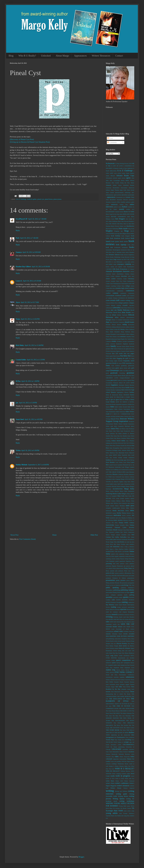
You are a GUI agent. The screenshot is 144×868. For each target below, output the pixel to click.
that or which (118, 694)
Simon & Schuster (124, 648)
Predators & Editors (119, 578)
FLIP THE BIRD (111, 358)
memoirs (124, 503)
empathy (129, 337)
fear (112, 349)
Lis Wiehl (109, 477)
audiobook (114, 205)
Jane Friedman (130, 429)
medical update (32, 199)
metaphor (108, 508)
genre (117, 368)
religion (125, 612)
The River (117, 725)
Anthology (128, 192)
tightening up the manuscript (121, 735)
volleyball (109, 759)
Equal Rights (121, 339)
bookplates (125, 247)
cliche (130, 283)
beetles (108, 217)
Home (55, 535)
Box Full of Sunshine (115, 252)
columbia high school (122, 288)
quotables (109, 597)
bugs (115, 259)
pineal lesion (49, 199)
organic (117, 556)
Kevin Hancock (130, 453)
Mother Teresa (121, 513)
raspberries (131, 602)
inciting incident (115, 416)
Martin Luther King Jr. (120, 494)
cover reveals (110, 300)
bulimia (119, 259)
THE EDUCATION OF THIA (119, 699)
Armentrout (119, 197)
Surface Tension (110, 680)
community (120, 291)
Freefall (120, 361)
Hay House (122, 388)
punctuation (109, 592)
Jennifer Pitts (110, 436)
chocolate (124, 276)
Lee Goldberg (114, 470)
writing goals (121, 794)
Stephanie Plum (118, 668)
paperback (122, 561)
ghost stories (124, 368)
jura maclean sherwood (117, 443)
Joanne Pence (110, 438)
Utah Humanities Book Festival (118, 752)
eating (125, 324)
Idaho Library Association (122, 409)
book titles (131, 245)
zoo (107, 818)
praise (127, 576)
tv (123, 742)
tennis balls (131, 689)
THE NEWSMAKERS (118, 720)
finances (132, 351)
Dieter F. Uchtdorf (117, 320)
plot (116, 571)
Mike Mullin (130, 508)
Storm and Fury (112, 675)
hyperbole (119, 404)
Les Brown (131, 470)
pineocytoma (57, 199)
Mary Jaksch (131, 494)
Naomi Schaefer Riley (122, 525)
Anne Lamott (110, 192)
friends (114, 363)
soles (107, 653)
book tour (109, 247)
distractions (126, 320)
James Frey (115, 429)
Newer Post (14, 535)
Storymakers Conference (127, 675)
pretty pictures (121, 580)
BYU (110, 262)
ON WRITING (115, 547)
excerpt (125, 341)
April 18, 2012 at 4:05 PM (33, 419)
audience (128, 202)
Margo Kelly (129, 489)
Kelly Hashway (110, 453)
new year (113, 539)
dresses (119, 325)
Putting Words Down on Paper (121, 592)
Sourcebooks (122, 658)
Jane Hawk (109, 431)
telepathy (124, 689)
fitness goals (109, 356)
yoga (133, 811)
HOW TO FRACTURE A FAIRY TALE (122, 397)
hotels (108, 397)
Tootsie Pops (110, 740)
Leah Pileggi (125, 467)
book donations (115, 238)
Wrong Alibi (123, 806)
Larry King (127, 462)
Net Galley (115, 537)
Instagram (131, 421)
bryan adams (109, 259)
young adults (112, 813)
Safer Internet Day (119, 622)
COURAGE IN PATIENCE (126, 298)
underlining (121, 747)
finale (128, 351)
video (117, 757)
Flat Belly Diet (125, 356)
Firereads (108, 353)
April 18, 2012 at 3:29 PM (28, 403)
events (114, 341)
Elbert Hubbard (130, 329)
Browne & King (129, 257)
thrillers (131, 732)
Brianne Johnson (114, 255)
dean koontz (126, 312)
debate (114, 315)
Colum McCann (110, 288)
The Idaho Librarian (126, 713)
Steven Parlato (130, 670)
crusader (125, 305)
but (123, 259)
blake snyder (123, 229)
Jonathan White (126, 438)
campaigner (121, 264)
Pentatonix (120, 566)
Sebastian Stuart (117, 634)
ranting (125, 602)
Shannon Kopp (130, 641)
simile (116, 648)
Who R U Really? (27, 56)
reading (113, 607)
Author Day (124, 205)
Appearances (80, 56)
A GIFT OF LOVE (117, 166)
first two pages (129, 353)
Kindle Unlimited (129, 458)
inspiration (124, 421)
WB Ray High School (128, 761)
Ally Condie (115, 183)
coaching (113, 286)
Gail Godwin (116, 366)
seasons (108, 634)
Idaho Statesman (121, 412)
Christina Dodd (122, 279)
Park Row (116, 564)
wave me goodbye (116, 761)
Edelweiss (109, 327)
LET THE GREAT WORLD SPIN (116, 472)
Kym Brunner (110, 462)
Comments (112, 142)
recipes (119, 607)
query (132, 592)
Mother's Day (130, 513)
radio (113, 600)
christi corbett (111, 279)
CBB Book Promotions (120, 269)
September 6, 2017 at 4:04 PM (38, 465)
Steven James (120, 670)
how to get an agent (112, 400)
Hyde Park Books (111, 404)
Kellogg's (115, 450)
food (107, 361)
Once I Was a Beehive (127, 547)
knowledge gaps (122, 460)
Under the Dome (111, 747)
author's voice (117, 207)
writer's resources (123, 786)
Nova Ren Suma (115, 544)
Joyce (18, 302)
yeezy (129, 811)
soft (133, 651)
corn (128, 296)
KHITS (115, 455)
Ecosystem (131, 325)
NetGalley (123, 537)
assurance (132, 200)
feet (133, 349)
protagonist (131, 583)
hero (123, 390)
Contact (119, 56)
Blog (11, 56)
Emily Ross (109, 337)
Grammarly (109, 375)
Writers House (116, 788)
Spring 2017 (120, 663)
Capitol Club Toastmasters (126, 267)
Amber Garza (117, 185)
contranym (123, 293)
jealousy (112, 433)
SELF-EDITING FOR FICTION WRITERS (120, 636)
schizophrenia (110, 631)
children (118, 276)
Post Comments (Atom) (28, 539)
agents (128, 178)
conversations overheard (114, 296)
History (127, 392)
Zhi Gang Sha (125, 816)
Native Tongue (110, 535)
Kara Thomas (117, 445)
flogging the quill (122, 358)
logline (121, 482)
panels (117, 561)
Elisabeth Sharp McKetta (122, 332)
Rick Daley (20, 345)
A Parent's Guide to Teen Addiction (123, 168)
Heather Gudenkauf (116, 390)
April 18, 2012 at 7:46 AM (29, 238)
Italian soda (109, 426)
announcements (119, 192)
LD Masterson (110, 467)
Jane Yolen (116, 431)
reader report (118, 605)
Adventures (109, 178)
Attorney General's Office (113, 202)
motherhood (109, 515)
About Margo (62, 56)
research (115, 614)
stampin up (124, 665)
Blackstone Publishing (112, 229)
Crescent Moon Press (112, 303)
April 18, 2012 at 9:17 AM (30, 302)
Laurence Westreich (123, 465)
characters (126, 271)
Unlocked (46, 56)
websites (108, 764)
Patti (18, 238)
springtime (127, 663)
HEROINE (128, 390)
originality (122, 556)
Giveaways (114, 370)
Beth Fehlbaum (113, 221)
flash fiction (117, 356)
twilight (126, 742)
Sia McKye (131, 646)
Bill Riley (120, 224)
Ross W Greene (124, 619)
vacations (131, 752)
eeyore (108, 329)
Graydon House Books (119, 375)
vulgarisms (116, 759)
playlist (112, 571)
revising (109, 617)
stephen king (111, 670)
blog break (131, 229)
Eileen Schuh (114, 329)
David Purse (117, 312)
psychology (125, 585)
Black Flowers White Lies (119, 226)
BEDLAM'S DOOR (129, 214)
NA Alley (115, 523)
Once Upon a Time (112, 549)
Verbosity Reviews (124, 754)
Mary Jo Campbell (111, 496)
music (115, 520)
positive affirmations (125, 573)
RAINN (118, 600)
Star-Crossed (131, 665)
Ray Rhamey (110, 605)
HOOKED (126, 395)
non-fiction (121, 542)
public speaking (112, 588)
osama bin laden (130, 556)
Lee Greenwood (123, 470)
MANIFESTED (118, 489)
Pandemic (112, 561)
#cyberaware (110, 163)
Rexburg (116, 617)
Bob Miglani (123, 233)
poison (117, 573)
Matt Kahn (128, 496)
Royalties (132, 619)
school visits (118, 631)
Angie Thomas (115, 190)
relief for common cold (114, 612)
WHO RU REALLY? (113, 771)
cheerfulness (120, 274)
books (132, 247)
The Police (117, 723)
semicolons (118, 639)
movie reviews (126, 515)
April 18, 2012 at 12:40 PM (34, 345)
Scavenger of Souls (122, 629)
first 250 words (117, 353)
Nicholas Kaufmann (122, 539)
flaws (133, 356)
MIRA (127, 511)
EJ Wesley (121, 329)
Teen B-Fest (127, 687)
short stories (123, 646)
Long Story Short (129, 482)
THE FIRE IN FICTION (121, 706)
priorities (112, 583)
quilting (132, 595)
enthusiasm (114, 339)
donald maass (129, 322)
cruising (119, 305)
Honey (121, 395)
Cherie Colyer (110, 276)
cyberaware (109, 308)
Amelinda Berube (129, 185)
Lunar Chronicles (125, 484)
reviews (132, 614)
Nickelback (131, 539)
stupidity (122, 677)
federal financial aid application (123, 349)
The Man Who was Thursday (122, 716)
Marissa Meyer (119, 491)
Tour (116, 740)
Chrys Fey (119, 281)
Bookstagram (117, 250)
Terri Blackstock (116, 692)
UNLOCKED (116, 749)
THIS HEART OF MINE (121, 733)
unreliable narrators (128, 749)
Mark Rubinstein (129, 491)
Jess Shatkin (124, 436)
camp (115, 264)
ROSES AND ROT (114, 619)
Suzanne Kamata (129, 682)
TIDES (108, 735)
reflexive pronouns (115, 609)
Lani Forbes (119, 462)
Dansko (108, 310)
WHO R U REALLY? (125, 769)
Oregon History (130, 554)
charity (132, 271)
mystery (120, 520)
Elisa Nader (110, 332)
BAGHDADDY (110, 212)
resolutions (121, 614)
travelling (128, 740)
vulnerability (123, 759)
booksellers (109, 250)
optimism (122, 554)
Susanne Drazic (119, 682)
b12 (133, 209)
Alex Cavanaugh (115, 180)
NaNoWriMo (110, 525)
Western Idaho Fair (125, 766)
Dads (122, 308)
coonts (124, 296)
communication (110, 291)
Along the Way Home (127, 183)
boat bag (117, 233)
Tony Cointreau (130, 737)
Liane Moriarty (130, 472)
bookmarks (117, 247)
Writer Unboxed (129, 781)
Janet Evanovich (125, 431)
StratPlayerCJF (22, 219)
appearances (111, 197)
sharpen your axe (111, 643)
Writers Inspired (129, 788)
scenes (132, 629)
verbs (133, 754)
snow (130, 651)
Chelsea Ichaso (130, 274)
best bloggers (120, 219)
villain (121, 757)
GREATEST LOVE (112, 378)
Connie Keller (21, 360)
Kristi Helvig (130, 460)
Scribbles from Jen (129, 631)
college (128, 286)
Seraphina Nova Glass (128, 639)
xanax (128, 806)
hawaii (117, 388)
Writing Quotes (119, 799)
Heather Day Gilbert (23, 267)
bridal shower (124, 255)
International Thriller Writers (114, 424)
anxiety (119, 195)
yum (120, 813)
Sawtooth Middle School (114, 627)
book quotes (115, 241)
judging (108, 443)
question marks (123, 595)
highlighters (120, 392)
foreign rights (113, 361)
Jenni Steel (20, 419)
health (127, 388)
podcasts (121, 571)
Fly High (132, 358)
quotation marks (118, 597)
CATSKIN (109, 269)
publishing (117, 590)
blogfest (109, 231)
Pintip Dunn (128, 568)
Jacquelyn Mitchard (124, 426)
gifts (129, 368)
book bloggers (126, 236)
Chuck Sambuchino (128, 281)
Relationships (130, 609)
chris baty (131, 276)
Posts (110, 138)
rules (108, 622)
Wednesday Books (123, 764)
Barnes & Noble (129, 212)
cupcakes (132, 305)
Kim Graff (131, 455)
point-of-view (110, 573)
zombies (132, 816)
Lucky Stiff (117, 484)
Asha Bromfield (111, 200)
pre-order (132, 576)
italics (116, 426)
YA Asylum (116, 808)
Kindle (120, 458)
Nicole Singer (110, 542)
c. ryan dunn (127, 262)
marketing (109, 494)
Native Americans (129, 532)
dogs (107, 322)
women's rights (126, 774)
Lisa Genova (125, 477)
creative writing (125, 300)
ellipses (132, 334)
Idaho (112, 407)
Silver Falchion (110, 648)
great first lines (130, 375)
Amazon (108, 185)
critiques (132, 303)
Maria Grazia (110, 491)
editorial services (121, 327)
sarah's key (116, 624)
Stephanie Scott (129, 668)
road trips (126, 617)
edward (132, 327)
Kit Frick (114, 460)
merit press (130, 506)
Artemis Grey (130, 197)
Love (111, 484)
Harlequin (122, 385)
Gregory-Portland (125, 378)
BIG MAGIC (113, 224)
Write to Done (120, 778)
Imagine (108, 416)
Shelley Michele (22, 465)
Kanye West (109, 445)
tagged (127, 684)
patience (132, 564)
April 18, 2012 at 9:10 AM (32, 281)
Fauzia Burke (125, 346)
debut (117, 317)
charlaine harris (111, 274)
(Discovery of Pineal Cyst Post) (22, 139)
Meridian (122, 506)
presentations (110, 580)
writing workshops (127, 801)
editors (128, 327)
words (112, 776)
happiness (115, 385)
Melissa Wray (118, 503)
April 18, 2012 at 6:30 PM (30, 450)
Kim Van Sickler (111, 458)
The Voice (123, 730)
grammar (130, 373)
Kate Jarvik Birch (125, 448)
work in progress (123, 776)
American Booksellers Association (117, 188)
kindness (109, 460)
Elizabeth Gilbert (125, 334)
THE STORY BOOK (113, 730)
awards (122, 209)
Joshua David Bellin (118, 441)
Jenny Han (117, 436)
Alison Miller (125, 180)
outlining (108, 559)
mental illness (114, 506)
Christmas (131, 279)
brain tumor (125, 252)
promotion (125, 583)
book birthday (116, 236)
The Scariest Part (126, 725)
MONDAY (109, 513)
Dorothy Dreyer (111, 325)
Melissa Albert (121, 501)
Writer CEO (119, 781)
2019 (130, 163)
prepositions (131, 578)
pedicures (108, 566)
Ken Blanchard (120, 453)
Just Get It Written (129, 443)
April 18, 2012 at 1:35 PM (36, 360)
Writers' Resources (101, 56)
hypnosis (124, 404)
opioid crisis (115, 554)
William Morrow (125, 771)
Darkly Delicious (124, 310)
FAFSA (108, 346)
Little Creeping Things (118, 479)
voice (132, 757)
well (107, 766)
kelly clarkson (122, 450)
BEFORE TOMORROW (118, 217)
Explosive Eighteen (122, 344)
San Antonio (128, 622)
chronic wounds (110, 281)
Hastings (112, 388)
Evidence (119, 341)
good (107, 373)
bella (128, 217)
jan (17, 403)
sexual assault (122, 641)
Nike (115, 542)
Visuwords (127, 757)
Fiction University (111, 351)
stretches (116, 677)
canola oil (114, 267)
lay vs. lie (131, 465)
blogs (127, 231)
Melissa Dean (130, 501)
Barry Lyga (109, 214)
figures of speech (121, 351)
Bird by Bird (127, 224)
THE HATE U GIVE (126, 711)
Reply (18, 230)
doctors (132, 320)
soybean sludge (110, 660)
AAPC (112, 173)
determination (130, 317)
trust (133, 740)
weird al (132, 764)
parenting (109, 564)
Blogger (81, 857)
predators (108, 578)
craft (118, 300)
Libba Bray (109, 474)
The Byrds (127, 694)
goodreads (114, 373)
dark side (114, 310)
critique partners (123, 303)
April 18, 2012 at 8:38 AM (41, 267)
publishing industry (127, 590)
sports (114, 663)
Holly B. (108, 395)
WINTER (109, 774)
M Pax (18, 381)
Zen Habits (118, 816)
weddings (114, 764)
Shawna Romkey (122, 643)
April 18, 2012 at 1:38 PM (30, 381)
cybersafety (116, 308)
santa (133, 622)
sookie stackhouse (124, 656)
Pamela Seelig (124, 559)
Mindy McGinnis (118, 511)
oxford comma (116, 559)
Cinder (108, 283)
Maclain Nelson (116, 486)
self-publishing (110, 639)
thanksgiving (109, 694)
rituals (121, 617)
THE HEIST (117, 713)
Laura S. (19, 281)
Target (113, 687)
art (124, 197)
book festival (125, 238)
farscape (119, 346)
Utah (107, 752)
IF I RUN (113, 414)
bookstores (124, 250)
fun (133, 363)
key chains (109, 455)
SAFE (111, 622)
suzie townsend (110, 684)
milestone (109, 511)
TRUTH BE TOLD (111, 742)
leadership (118, 467)
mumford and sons (115, 518)
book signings (121, 245)
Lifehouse (121, 474)
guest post (114, 380)
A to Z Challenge (21, 199)
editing (114, 327)
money (114, 513)
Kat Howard (128, 445)
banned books (119, 212)
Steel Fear (109, 668)
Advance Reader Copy (125, 176)
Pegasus (114, 566)
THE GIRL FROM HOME (126, 708)
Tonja (18, 319)
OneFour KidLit (124, 549)
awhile (128, 209)
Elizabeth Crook (115, 334)
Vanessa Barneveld (112, 754)
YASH (121, 811)
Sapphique (109, 624)
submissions (130, 677)
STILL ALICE (110, 672)
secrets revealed (129, 634)
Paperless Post (130, 561)
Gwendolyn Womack (112, 383)
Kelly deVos (131, 450)
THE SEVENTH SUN (116, 728)
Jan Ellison (122, 429)
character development (114, 271)
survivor (128, 680)
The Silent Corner (129, 728)
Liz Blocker (115, 482)
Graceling (122, 373)
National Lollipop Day (116, 532)
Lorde (108, 484)
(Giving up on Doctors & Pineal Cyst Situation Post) (30, 142)
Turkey (120, 742)
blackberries (130, 226)
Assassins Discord (122, 200)
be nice (115, 214)
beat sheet (120, 214)
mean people (120, 498)
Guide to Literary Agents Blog (126, 380)
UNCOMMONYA (128, 745)
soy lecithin (130, 658)
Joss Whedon (130, 441)
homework (115, 395)
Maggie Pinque (125, 486)
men (129, 503)
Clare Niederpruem (115, 283)
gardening (124, 366)
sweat (117, 684)
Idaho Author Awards (121, 407)
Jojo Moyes (117, 438)
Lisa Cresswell (117, 477)
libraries (115, 474)
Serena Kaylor (110, 641)
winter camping (116, 774)
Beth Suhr (121, 221)
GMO (121, 371)
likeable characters (129, 474)
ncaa (129, 535)
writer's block (110, 783)
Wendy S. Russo (114, 766)
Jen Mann (119, 433)
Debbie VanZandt (122, 315)
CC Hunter (131, 269)
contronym (131, 293)
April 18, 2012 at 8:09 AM (32, 252)
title (115, 737)
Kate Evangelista (115, 448)
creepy (132, 300)
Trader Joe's (121, 740)
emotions (123, 337)
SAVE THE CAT (128, 624)
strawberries (109, 677)
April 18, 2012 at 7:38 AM (37, 219)
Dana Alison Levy (129, 308)
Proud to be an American (113, 585)
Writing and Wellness (121, 791)
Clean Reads (124, 283)
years (125, 811)
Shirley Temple (114, 646)
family (113, 346)
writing (110, 791)
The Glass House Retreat (113, 711)
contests (115, 293)
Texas (132, 692)
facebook (132, 344)
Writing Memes (123, 796)
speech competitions (123, 660)
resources (127, 614)
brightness (131, 255)
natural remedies (121, 535)
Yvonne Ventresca (129, 813)
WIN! (133, 771)
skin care (125, 651)
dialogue (108, 320)
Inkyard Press (115, 419)
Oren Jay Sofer (110, 556)
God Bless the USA (129, 371)
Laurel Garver (113, 465)
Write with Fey (130, 778)
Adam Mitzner (110, 176)
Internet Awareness (129, 424)
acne (116, 173)
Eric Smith (128, 339)
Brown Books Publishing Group (115, 257)
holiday (132, 392)
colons (132, 286)
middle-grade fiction (119, 508)
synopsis (122, 684)
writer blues (110, 781)
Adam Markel (130, 173)
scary (113, 629)
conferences (130, 291)
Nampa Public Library (126, 523)
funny (108, 365)
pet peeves (127, 566)
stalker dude (117, 665)
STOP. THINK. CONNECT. (124, 672)
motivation (117, 515)
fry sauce (119, 363)
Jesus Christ (131, 436)
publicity (123, 588)
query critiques (111, 595)
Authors (124, 207)
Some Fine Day (113, 653)
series (116, 641)
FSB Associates (127, 363)
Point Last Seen (129, 571)
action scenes (121, 173)
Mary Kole (121, 496)
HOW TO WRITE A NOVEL (125, 402)
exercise (113, 344)
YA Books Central (126, 808)
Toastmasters (121, 737)
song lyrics (114, 656)
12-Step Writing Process (122, 163)
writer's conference (122, 783)
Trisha (18, 450)
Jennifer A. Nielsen (128, 433)
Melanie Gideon (111, 501)
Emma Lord (116, 337)
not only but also (129, 542)
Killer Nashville (122, 455)
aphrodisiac (125, 195)
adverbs (115, 178)
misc (132, 510)
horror (132, 395)
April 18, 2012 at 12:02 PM (30, 319)
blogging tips (118, 231)
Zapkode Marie (110, 816)
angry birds (123, 190)
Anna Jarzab (131, 190)
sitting (120, 651)
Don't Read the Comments (117, 322)
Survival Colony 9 (120, 680)
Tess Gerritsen (125, 692)
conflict (108, 293)
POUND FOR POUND (118, 576)
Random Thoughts (116, 602)
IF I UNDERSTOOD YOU (126, 414)
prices (128, 580)
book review (124, 241)
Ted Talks (119, 687)
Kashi (123, 445)
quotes (126, 597)
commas (132, 288)
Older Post (94, 535)
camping (128, 264)
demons (123, 317)
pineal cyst (41, 199)
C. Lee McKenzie (117, 262)
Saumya (19, 252)
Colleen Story (121, 286)
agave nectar (122, 178)
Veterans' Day (110, 757)
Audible (123, 202)
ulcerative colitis (116, 745)
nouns (108, 544)
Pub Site (132, 585)
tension (108, 692)
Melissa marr (110, 503)
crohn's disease (111, 305)
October (123, 544)
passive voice (124, 564)
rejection (123, 609)
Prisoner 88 (118, 583)
